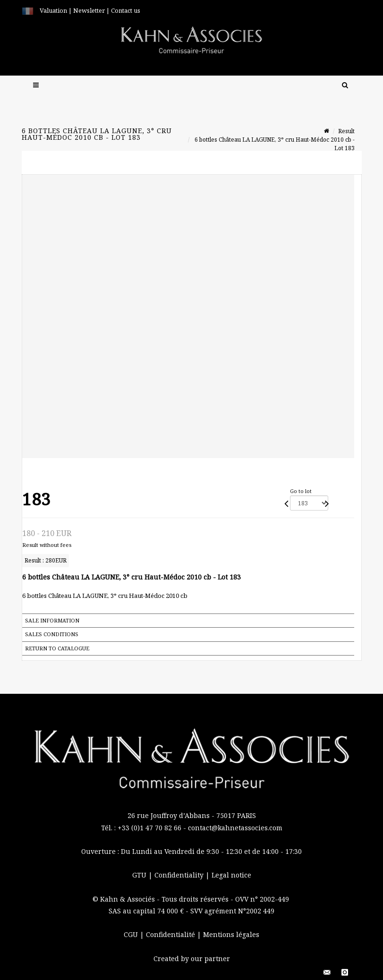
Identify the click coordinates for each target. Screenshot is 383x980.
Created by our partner (192, 959)
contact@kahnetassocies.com (235, 828)
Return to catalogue (57, 648)
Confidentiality (180, 875)
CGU (132, 934)
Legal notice (231, 875)
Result (346, 131)
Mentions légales (231, 934)
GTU (140, 875)
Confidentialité (171, 934)
